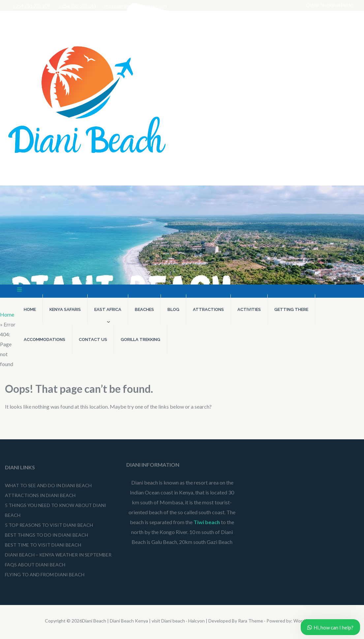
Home (30, 309)
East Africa (108, 309)
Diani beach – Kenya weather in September (58, 555)
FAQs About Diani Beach (35, 565)
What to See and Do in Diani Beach (48, 485)
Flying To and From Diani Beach (45, 574)
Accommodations (45, 339)
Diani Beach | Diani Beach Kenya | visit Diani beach (134, 621)
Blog (173, 309)
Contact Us (93, 339)
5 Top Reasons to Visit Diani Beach (49, 525)
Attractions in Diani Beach (40, 495)
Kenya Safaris (65, 309)
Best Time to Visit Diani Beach (43, 545)
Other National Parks (330, 5)
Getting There (291, 309)
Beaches (144, 309)
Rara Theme (251, 621)
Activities (249, 309)
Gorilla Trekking (140, 339)
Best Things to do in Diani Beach (46, 535)
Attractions (208, 309)
